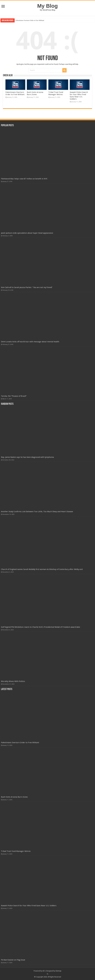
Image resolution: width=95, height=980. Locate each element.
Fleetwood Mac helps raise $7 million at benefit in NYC (24, 179)
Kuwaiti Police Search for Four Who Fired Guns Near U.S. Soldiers (79, 96)
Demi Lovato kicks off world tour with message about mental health (30, 342)
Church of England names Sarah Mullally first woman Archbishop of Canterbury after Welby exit (42, 569)
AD (44, 971)
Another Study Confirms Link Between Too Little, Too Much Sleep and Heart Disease (37, 512)
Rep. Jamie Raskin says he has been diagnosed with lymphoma (27, 457)
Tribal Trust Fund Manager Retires (56, 93)
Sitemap (58, 971)
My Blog (47, 6)
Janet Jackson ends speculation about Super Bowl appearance (27, 233)
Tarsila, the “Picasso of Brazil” (14, 396)
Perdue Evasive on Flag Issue (13, 960)
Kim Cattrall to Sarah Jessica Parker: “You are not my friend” (27, 287)
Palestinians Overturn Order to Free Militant (30, 20)
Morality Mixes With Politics (13, 681)
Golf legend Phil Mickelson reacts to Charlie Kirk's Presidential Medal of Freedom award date (41, 627)
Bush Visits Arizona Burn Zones (35, 93)
